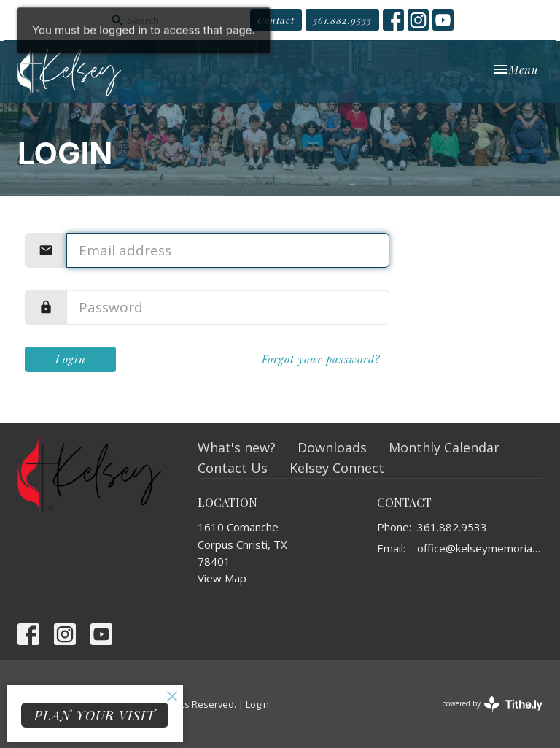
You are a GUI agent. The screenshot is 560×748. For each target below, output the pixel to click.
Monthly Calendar (444, 447)
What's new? (237, 447)
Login (71, 359)
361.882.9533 (342, 20)
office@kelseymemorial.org (480, 548)
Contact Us (233, 468)
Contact (276, 20)
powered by (492, 704)
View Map (222, 578)
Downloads (332, 447)
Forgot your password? (321, 359)
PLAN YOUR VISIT (95, 715)
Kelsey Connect (337, 468)
